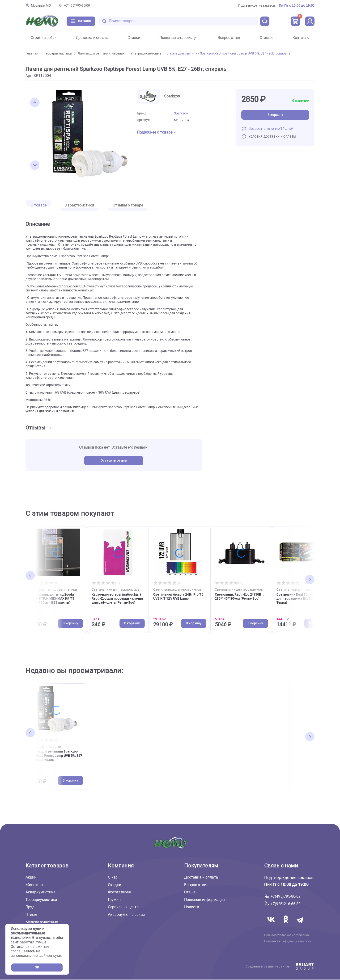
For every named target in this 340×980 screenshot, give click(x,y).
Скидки (134, 38)
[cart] (295, 21)
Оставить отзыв (114, 461)
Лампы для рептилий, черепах (103, 53)
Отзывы (267, 38)
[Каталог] (81, 21)
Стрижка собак (44, 38)
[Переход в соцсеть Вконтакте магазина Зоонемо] (272, 925)
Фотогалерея (119, 892)
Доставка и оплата (92, 38)
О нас (113, 877)
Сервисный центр (123, 907)
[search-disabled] (104, 21)
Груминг (115, 900)
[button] (35, 103)
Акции (31, 877)
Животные (35, 885)
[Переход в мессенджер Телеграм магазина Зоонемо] (300, 925)
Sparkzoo (181, 113)
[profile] (310, 21)
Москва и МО (41, 6)
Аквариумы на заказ (126, 915)
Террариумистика (60, 53)
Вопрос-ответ (229, 38)
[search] (265, 21)
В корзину (275, 115)
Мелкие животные (42, 922)
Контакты (301, 38)
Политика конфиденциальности (288, 941)
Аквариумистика (40, 892)
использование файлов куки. (36, 956)
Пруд (30, 907)
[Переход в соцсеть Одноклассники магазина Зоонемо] (286, 925)
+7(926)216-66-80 (286, 904)
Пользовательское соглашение (287, 935)
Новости (192, 907)
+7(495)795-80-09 (77, 6)
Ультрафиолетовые (148, 53)
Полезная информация (179, 38)
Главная (34, 53)
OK (37, 967)
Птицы (31, 915)
